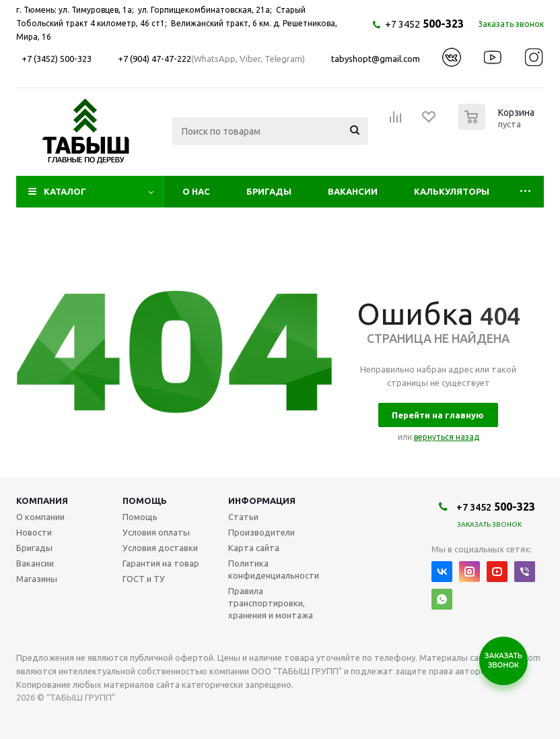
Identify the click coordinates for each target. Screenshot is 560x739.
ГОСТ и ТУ (144, 579)
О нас (196, 191)
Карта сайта (254, 548)
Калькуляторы (452, 191)
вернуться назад (447, 437)
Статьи (243, 517)
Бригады (269, 191)
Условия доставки (160, 548)
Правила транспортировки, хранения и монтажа (271, 603)
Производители (261, 532)
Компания (42, 501)
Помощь (145, 501)
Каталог (65, 191)
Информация (262, 501)
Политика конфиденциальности (274, 569)
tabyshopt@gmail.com (376, 59)
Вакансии (353, 191)
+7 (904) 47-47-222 (154, 59)
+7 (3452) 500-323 (57, 59)
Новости (34, 532)
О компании (40, 517)
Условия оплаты (156, 532)
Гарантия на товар (161, 563)
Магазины (37, 579)
